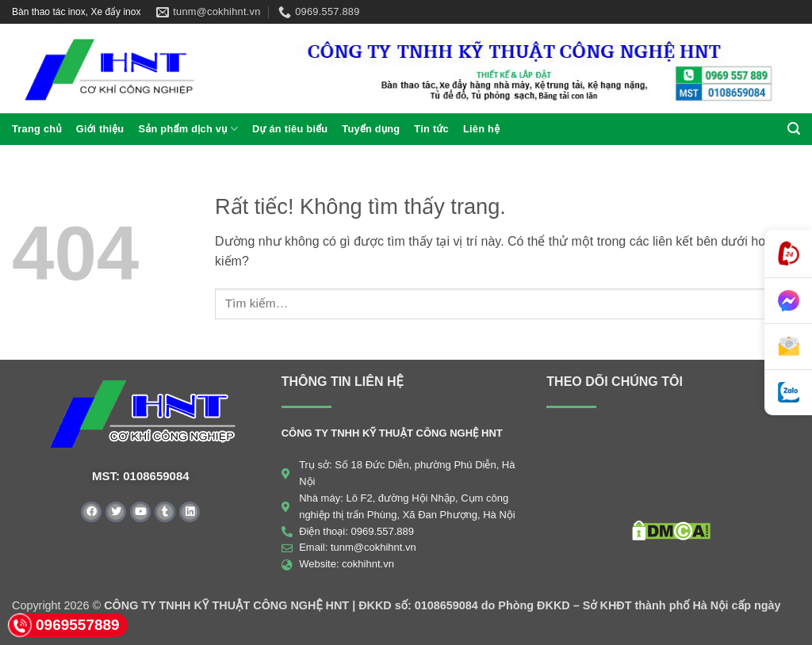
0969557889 (64, 625)
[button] (794, 129)
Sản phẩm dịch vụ (188, 129)
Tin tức (431, 129)
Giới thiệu (100, 129)
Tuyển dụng (371, 129)
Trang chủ (37, 129)
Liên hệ (481, 129)
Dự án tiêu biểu (290, 129)
